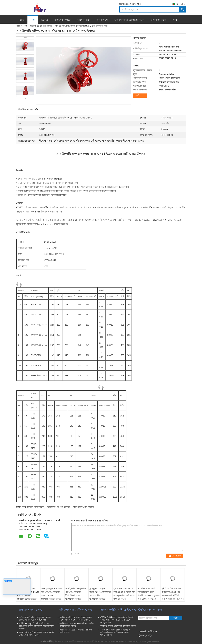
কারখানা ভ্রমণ (84, 20)
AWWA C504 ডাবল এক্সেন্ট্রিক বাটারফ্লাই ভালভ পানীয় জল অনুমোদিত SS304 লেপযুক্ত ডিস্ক (117, 620)
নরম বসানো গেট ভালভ (33, 507)
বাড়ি (22, 20)
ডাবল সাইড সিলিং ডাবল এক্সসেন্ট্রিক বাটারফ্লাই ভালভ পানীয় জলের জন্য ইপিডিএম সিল (115, 632)
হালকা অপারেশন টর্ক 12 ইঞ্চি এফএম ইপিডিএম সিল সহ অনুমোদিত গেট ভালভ (124, 592)
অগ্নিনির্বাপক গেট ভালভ (59, 507)
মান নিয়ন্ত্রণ (102, 20)
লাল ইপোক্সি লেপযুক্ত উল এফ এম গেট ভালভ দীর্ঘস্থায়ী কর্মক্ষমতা (76, 592)
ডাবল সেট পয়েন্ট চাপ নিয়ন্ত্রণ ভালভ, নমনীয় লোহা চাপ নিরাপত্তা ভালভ (37, 634)
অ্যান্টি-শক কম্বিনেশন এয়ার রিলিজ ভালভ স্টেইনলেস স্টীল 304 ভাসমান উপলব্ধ (76, 619)
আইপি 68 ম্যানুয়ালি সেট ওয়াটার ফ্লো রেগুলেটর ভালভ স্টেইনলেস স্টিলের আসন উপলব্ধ (37, 626)
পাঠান (176, 618)
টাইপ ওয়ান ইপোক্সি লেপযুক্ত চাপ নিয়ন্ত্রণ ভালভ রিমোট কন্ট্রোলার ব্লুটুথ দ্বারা (35, 619)
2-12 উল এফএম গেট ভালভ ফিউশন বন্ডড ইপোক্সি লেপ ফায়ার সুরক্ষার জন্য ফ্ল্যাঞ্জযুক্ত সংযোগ (149, 594)
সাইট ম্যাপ (153, 631)
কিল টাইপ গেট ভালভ (83, 507)
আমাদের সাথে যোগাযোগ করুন (129, 20)
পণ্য (33, 20)
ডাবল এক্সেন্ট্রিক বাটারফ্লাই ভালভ (118, 610)
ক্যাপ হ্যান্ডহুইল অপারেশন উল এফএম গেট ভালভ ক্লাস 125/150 (52, 592)
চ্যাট (137, 96)
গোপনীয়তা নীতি (46, 641)
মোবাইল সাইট (145, 636)
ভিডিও (45, 20)
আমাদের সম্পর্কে (63, 20)
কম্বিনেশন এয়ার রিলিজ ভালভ (76, 610)
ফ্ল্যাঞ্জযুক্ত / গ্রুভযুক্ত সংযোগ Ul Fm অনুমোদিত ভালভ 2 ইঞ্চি (100, 592)
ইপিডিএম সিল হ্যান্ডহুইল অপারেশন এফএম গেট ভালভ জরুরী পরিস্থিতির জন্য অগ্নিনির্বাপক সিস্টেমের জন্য (173, 595)
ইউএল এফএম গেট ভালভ (41, 26)
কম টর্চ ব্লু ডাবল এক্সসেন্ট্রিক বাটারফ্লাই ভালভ (118, 626)
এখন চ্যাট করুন (158, 20)
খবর (175, 20)
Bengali (181, 4)
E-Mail (143, 631)
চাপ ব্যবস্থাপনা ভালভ (31, 610)
